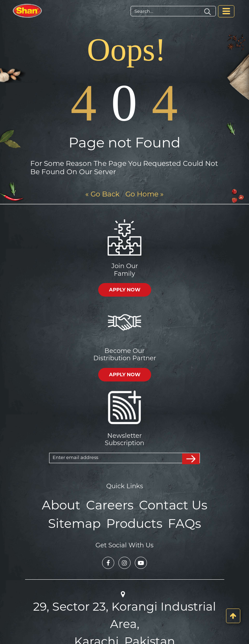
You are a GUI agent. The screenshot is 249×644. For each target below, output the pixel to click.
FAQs (179, 520)
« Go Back (102, 194)
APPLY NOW (125, 290)
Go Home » (145, 194)
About (67, 504)
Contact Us (169, 504)
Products (133, 520)
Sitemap (79, 520)
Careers (111, 504)
